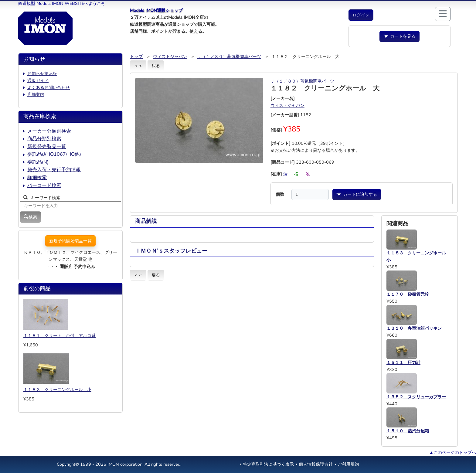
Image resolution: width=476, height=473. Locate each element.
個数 (280, 194)
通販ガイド (38, 80)
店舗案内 (36, 94)
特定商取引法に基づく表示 (268, 464)
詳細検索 (37, 178)
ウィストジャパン (170, 56)
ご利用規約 (348, 464)
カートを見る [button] (399, 36)
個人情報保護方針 (316, 464)
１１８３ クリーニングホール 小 (57, 390)
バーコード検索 (44, 185)
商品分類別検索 (44, 139)
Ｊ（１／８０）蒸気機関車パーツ (229, 56)
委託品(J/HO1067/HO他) (54, 154)
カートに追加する (357, 194)
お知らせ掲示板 (42, 73)
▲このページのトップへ (453, 452)
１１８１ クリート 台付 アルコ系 (59, 335)
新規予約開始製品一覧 (70, 241)
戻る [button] (156, 66)
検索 (30, 217)
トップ (136, 56)
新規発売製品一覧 (47, 147)
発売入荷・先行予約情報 (54, 170)
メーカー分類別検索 (49, 131)
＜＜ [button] (138, 66)
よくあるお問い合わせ (49, 87)
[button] (361, 15)
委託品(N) (38, 162)
